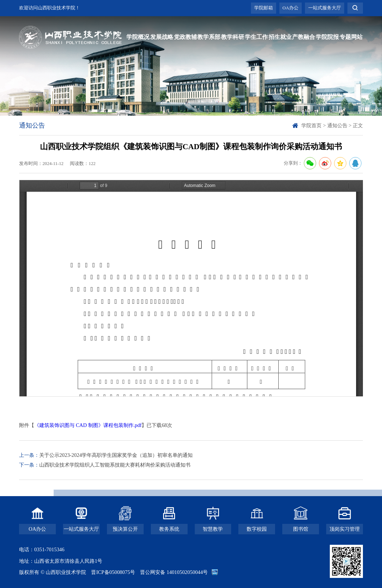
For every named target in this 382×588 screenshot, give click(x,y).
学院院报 (327, 37)
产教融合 (304, 37)
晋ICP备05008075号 (113, 572)
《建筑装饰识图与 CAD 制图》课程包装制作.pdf (88, 425)
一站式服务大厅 (325, 8)
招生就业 (280, 37)
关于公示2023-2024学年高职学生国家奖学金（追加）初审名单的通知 (116, 455)
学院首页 (311, 125)
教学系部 (209, 37)
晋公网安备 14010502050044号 (174, 572)
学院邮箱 (264, 8)
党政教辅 (185, 37)
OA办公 (291, 8)
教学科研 (233, 37)
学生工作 (256, 37)
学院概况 (138, 37)
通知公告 (337, 125)
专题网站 (351, 37)
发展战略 (162, 37)
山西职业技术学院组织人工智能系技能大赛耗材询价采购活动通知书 (115, 465)
